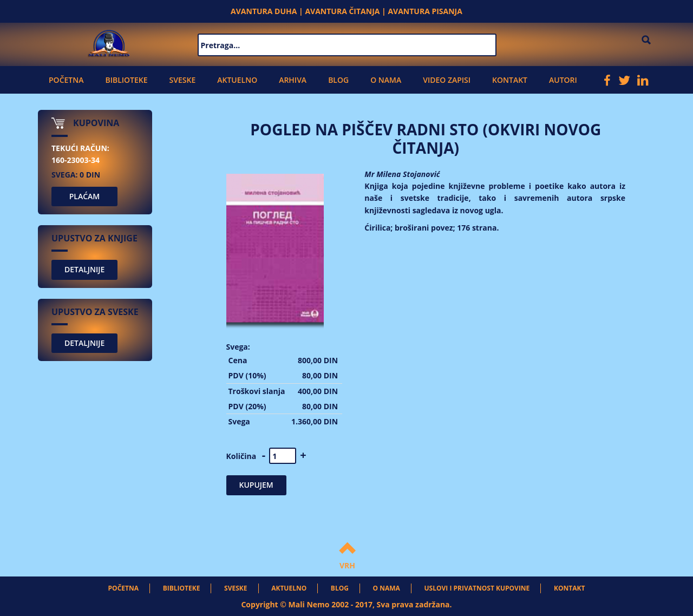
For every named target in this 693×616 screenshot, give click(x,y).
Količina (241, 456)
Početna (66, 80)
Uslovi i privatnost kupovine (477, 588)
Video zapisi (447, 80)
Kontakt (510, 80)
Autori (563, 80)
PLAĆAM (85, 196)
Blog (338, 80)
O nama (386, 80)
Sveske (183, 80)
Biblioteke (126, 80)
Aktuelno (237, 80)
